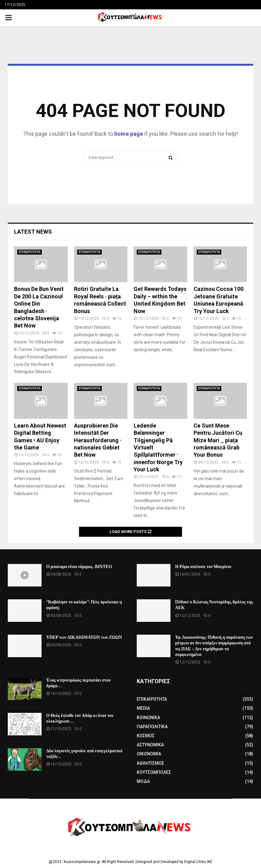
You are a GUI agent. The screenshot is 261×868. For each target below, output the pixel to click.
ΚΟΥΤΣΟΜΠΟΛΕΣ (154, 772)
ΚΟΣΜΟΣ (146, 736)
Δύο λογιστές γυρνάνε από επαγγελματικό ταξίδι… (84, 754)
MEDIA (143, 708)
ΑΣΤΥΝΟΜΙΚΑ (150, 745)
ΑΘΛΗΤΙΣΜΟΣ (150, 763)
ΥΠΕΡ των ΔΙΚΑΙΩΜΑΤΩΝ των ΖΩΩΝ (84, 637)
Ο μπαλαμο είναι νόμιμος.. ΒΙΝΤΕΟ (79, 567)
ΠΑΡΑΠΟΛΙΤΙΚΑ (152, 727)
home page (129, 134)
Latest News (33, 232)
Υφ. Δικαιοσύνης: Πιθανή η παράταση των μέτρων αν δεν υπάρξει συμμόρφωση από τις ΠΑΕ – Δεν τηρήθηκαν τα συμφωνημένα (214, 646)
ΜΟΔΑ (143, 781)
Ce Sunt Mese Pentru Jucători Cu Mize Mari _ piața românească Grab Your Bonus (218, 440)
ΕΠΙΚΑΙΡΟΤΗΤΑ (30, 252)
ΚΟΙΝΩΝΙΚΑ (148, 718)
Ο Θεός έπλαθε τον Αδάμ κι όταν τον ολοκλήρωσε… (80, 718)
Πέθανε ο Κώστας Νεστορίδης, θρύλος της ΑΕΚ (214, 605)
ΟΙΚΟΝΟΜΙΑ (149, 754)
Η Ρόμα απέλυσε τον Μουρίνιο (203, 567)
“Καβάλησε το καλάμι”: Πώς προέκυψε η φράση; (84, 605)
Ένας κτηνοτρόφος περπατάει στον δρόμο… (79, 683)
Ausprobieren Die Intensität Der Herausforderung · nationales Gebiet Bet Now (98, 440)
